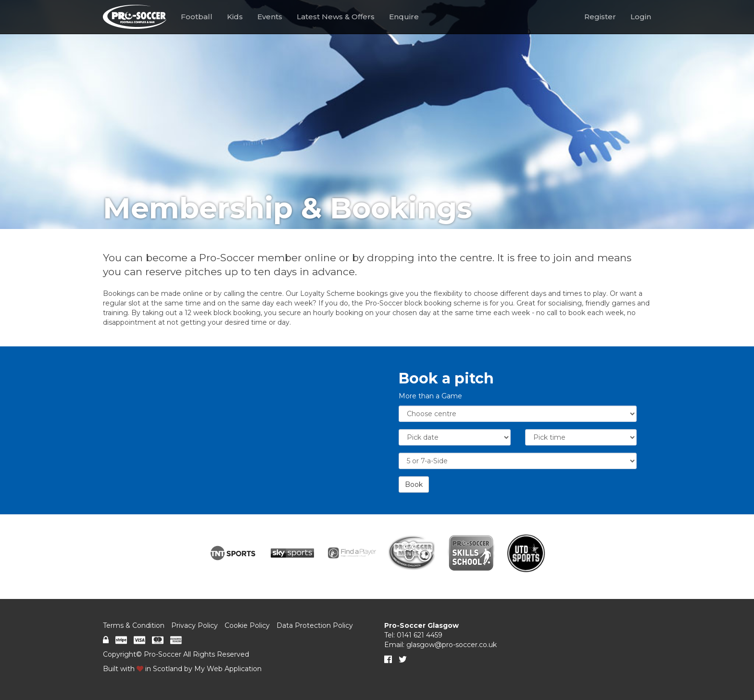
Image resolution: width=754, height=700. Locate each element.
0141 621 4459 (420, 635)
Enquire (404, 17)
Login (641, 17)
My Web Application (228, 669)
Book (414, 484)
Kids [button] (235, 17)
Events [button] (270, 17)
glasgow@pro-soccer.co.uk (452, 645)
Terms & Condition (134, 625)
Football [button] (197, 17)
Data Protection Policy (315, 625)
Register (600, 17)
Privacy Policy (195, 625)
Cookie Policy (247, 625)
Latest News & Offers (336, 17)
